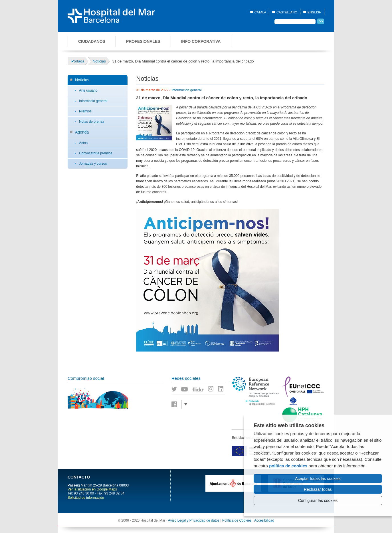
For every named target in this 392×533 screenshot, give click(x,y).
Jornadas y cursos (93, 163)
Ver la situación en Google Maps (92, 489)
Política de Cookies (237, 520)
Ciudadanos (92, 41)
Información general (187, 90)
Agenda (82, 132)
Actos (83, 143)
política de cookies (288, 466)
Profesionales (143, 41)
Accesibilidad (264, 520)
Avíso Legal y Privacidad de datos (194, 520)
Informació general (93, 101)
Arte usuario (88, 90)
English (314, 12)
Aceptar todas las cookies (318, 479)
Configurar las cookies (318, 500)
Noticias (82, 80)
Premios (85, 111)
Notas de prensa (92, 122)
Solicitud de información (86, 498)
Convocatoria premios (96, 153)
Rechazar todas (318, 489)
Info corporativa (201, 41)
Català (260, 12)
